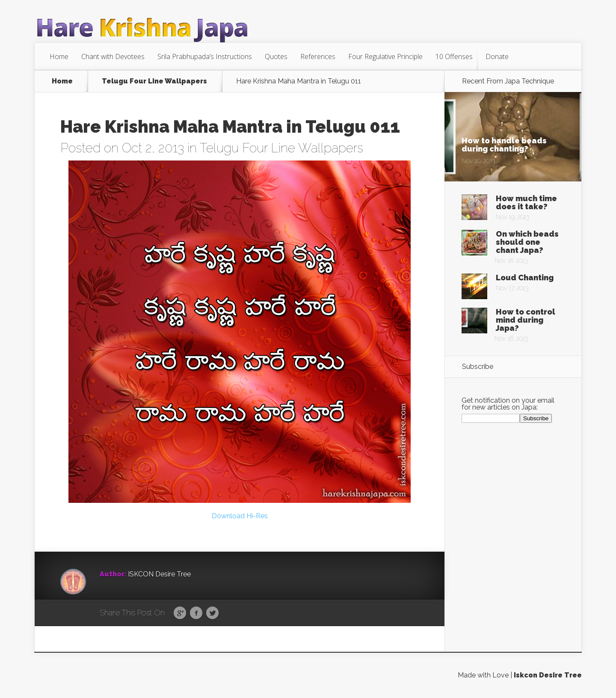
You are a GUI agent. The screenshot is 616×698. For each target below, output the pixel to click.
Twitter (212, 613)
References (318, 56)
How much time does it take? (526, 202)
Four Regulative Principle (385, 56)
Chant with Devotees (113, 56)
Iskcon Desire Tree (548, 675)
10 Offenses (454, 56)
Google (180, 613)
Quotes (276, 56)
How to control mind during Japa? (526, 320)
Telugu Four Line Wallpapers (154, 81)
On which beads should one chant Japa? (527, 242)
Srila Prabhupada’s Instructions (205, 56)
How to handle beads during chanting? (504, 145)
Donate (497, 56)
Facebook (196, 613)
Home (59, 56)
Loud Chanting (525, 278)
